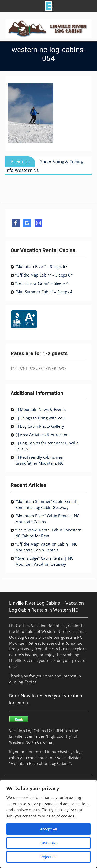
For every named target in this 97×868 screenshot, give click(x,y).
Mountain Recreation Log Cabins (40, 763)
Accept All (49, 829)
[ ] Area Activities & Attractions (43, 435)
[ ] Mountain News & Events (40, 409)
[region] (48, 824)
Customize (49, 843)
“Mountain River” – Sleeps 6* (41, 266)
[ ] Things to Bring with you (40, 418)
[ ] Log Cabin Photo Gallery (40, 426)
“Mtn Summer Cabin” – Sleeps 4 (44, 292)
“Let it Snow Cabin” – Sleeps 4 (42, 283)
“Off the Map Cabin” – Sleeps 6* (44, 275)
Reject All (49, 857)
